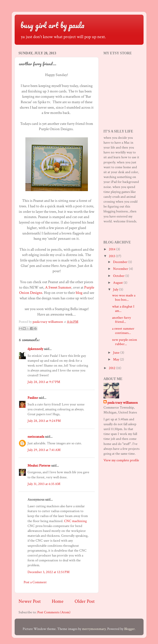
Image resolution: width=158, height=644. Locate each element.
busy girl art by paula (52, 25)
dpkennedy (35, 349)
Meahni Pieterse (39, 466)
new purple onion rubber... (125, 342)
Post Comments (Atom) (54, 612)
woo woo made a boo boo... (124, 297)
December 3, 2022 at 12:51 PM (49, 572)
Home (58, 601)
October (119, 276)
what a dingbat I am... (123, 309)
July (116, 289)
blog (79, 293)
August (118, 283)
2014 (112, 249)
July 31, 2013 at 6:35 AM (44, 484)
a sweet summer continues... (123, 331)
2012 (112, 368)
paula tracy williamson (123, 403)
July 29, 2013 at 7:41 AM (44, 450)
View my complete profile (121, 460)
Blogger (129, 629)
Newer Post (30, 601)
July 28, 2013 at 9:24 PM (44, 421)
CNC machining (75, 521)
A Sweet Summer (58, 287)
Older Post (85, 601)
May (116, 359)
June (117, 353)
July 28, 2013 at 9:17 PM (44, 382)
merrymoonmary (94, 629)
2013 (112, 256)
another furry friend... (121, 320)
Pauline (33, 398)
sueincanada (36, 437)
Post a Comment (35, 582)
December (121, 262)
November (121, 269)
